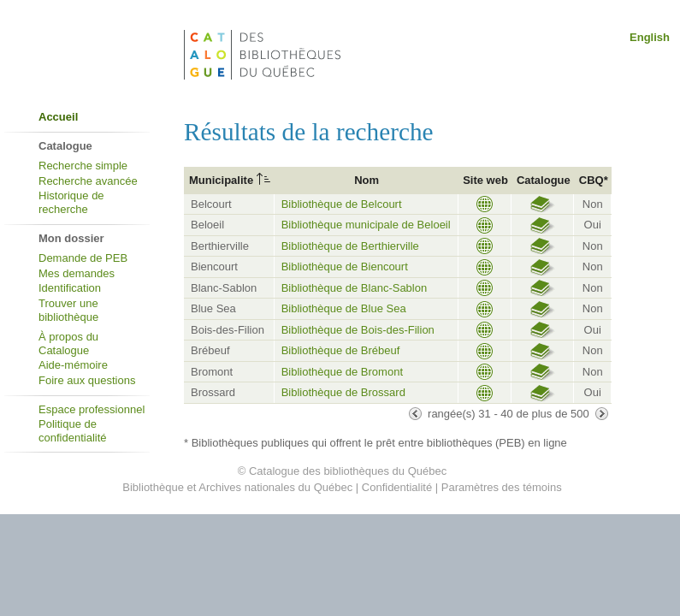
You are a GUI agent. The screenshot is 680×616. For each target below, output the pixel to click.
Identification (70, 288)
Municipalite (221, 180)
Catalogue (544, 180)
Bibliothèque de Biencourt (345, 267)
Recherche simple (83, 166)
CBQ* (594, 180)
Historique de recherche (71, 202)
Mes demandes (77, 273)
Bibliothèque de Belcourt (342, 204)
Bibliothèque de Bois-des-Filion (358, 330)
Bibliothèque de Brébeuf (341, 350)
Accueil (58, 117)
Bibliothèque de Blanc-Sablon (355, 288)
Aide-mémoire (73, 365)
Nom (367, 180)
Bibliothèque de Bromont (342, 372)
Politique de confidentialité (73, 431)
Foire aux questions (87, 380)
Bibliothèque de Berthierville (350, 246)
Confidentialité (397, 487)
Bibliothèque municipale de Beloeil (366, 225)
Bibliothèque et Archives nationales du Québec (237, 487)
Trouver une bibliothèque (68, 310)
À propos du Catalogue (68, 344)
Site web (485, 180)
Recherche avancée (88, 181)
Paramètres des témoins (502, 487)
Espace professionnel (92, 409)
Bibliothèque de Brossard (343, 392)
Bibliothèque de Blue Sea (344, 308)
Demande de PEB (83, 258)
